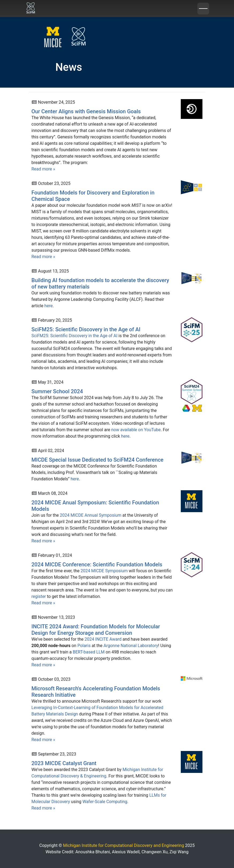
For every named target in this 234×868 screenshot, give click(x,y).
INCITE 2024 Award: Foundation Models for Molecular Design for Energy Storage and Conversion (96, 630)
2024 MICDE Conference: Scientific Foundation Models (97, 565)
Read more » (43, 169)
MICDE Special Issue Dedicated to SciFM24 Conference (98, 460)
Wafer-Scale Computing (105, 802)
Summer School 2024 (57, 391)
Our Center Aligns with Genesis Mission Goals (86, 111)
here (49, 306)
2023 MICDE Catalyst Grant (64, 763)
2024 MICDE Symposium (104, 571)
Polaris (84, 646)
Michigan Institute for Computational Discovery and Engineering (124, 845)
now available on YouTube (136, 430)
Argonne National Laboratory (131, 646)
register (39, 596)
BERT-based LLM (89, 652)
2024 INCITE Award (103, 639)
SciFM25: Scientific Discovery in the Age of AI (86, 329)
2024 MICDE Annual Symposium (91, 515)
